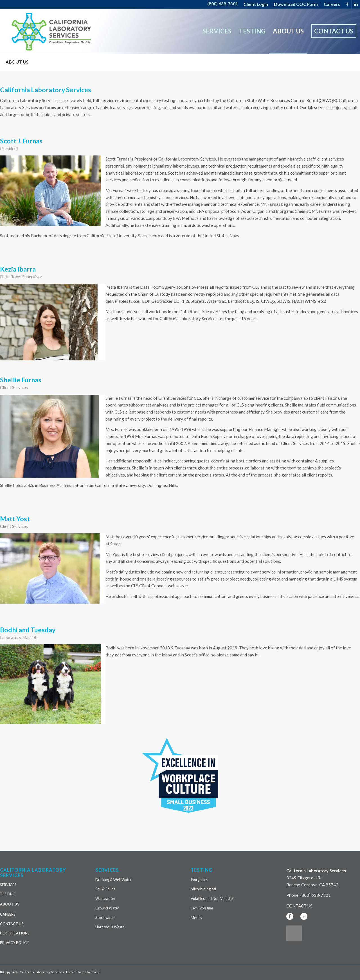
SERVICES (8, 885)
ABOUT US (17, 62)
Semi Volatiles (202, 908)
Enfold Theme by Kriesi (83, 972)
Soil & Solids (105, 889)
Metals (196, 918)
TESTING (8, 894)
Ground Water (107, 908)
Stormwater (105, 918)
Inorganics (199, 880)
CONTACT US (12, 924)
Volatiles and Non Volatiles (212, 898)
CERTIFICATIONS (15, 933)
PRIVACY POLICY (14, 943)
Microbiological (203, 889)
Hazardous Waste (110, 927)
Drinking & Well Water (113, 880)
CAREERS (8, 914)
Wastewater (105, 898)
